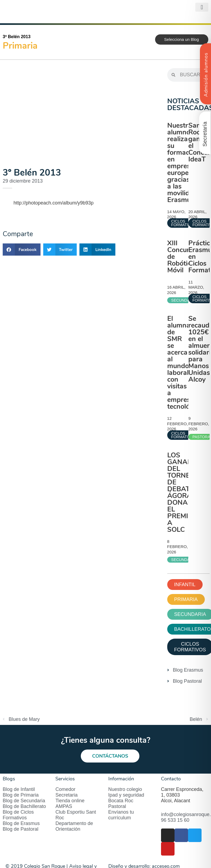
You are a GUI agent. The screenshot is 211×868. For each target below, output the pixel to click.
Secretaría (205, 134)
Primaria (20, 46)
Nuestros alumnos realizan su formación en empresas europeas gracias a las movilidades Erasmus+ (186, 163)
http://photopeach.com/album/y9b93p (53, 203)
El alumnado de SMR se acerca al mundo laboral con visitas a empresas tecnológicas (186, 363)
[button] (202, 7)
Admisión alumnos (206, 75)
